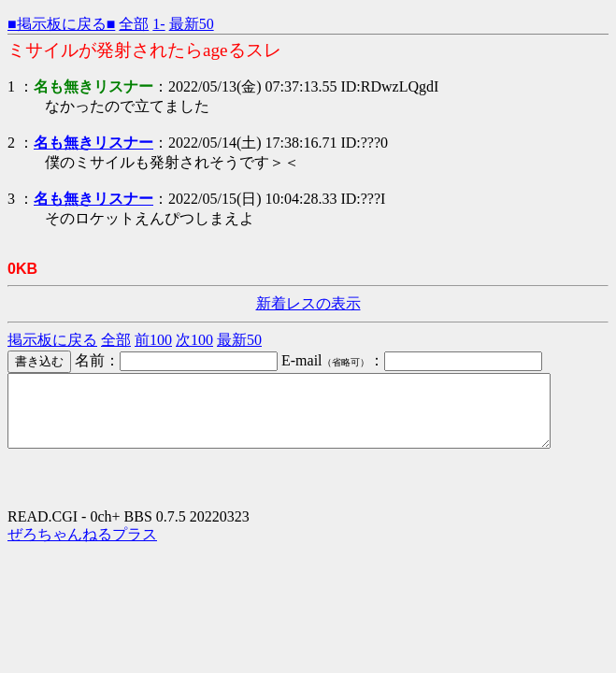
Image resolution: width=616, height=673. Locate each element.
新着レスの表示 (308, 303)
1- (158, 24)
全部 (134, 24)
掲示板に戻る (52, 340)
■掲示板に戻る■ (61, 24)
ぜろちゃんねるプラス (82, 548)
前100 (153, 340)
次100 (194, 340)
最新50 (192, 24)
